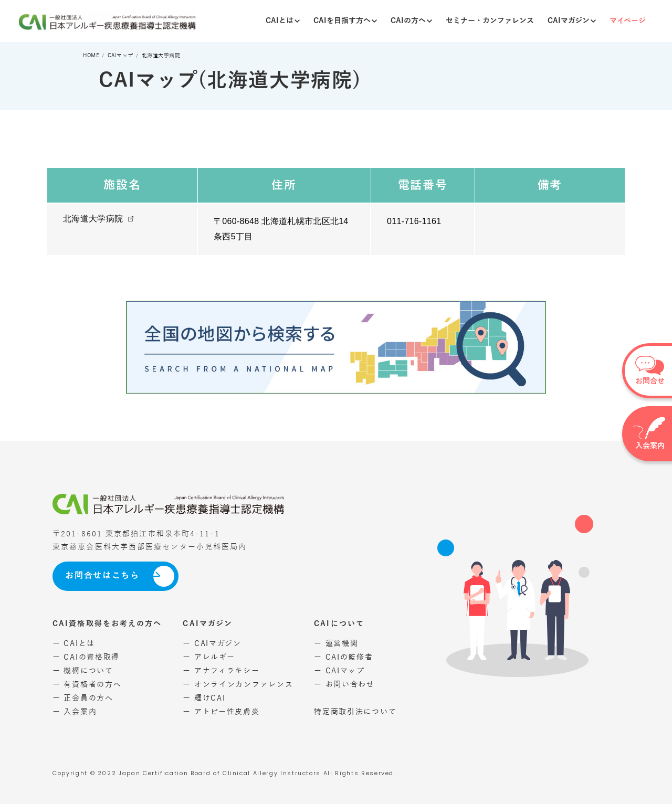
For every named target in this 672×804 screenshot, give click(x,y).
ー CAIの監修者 (343, 657)
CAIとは (283, 21)
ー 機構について (83, 671)
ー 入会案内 (75, 712)
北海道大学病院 (93, 219)
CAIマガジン (572, 21)
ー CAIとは (74, 644)
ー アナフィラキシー (221, 671)
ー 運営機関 (336, 644)
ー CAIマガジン (212, 644)
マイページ (628, 21)
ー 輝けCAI (204, 698)
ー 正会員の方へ (83, 698)
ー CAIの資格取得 (86, 657)
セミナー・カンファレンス (490, 21)
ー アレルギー (209, 657)
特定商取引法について (355, 712)
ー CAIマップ (339, 671)
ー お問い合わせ (344, 685)
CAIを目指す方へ (345, 21)
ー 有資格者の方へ (87, 685)
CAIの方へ (411, 21)
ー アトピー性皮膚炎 (221, 712)
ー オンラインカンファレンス (238, 685)
